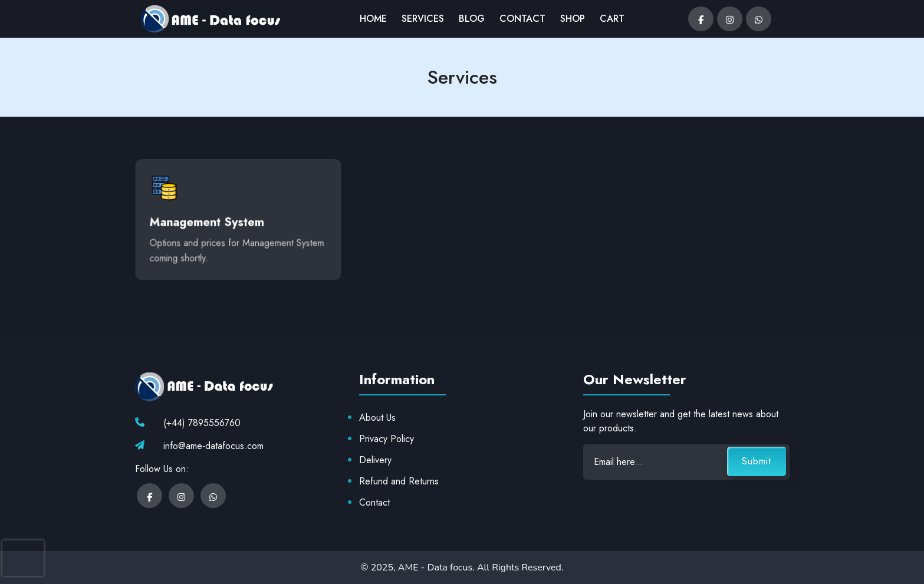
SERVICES (423, 19)
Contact (374, 502)
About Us (377, 418)
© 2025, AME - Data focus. (418, 567)
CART (612, 19)
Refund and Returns (399, 481)
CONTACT (522, 19)
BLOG (472, 19)
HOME (373, 19)
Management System (207, 220)
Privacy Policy (387, 439)
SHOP (573, 19)
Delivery (375, 460)
